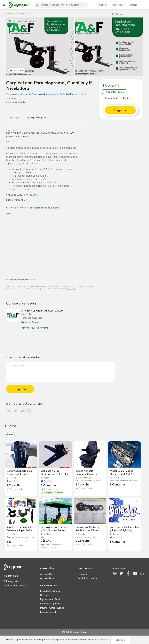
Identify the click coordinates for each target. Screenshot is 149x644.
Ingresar (133, 5)
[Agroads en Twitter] (121, 573)
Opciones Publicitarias (15, 585)
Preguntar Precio (115, 92)
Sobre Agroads (11, 581)
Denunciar (71, 289)
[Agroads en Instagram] (115, 573)
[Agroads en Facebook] (128, 574)
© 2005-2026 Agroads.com (74, 632)
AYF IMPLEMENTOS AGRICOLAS (43, 311)
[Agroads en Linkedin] (142, 573)
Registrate (118, 14)
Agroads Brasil (47, 574)
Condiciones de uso (87, 578)
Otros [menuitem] (10, 435)
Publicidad (117, 5)
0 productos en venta (37, 328)
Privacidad (82, 574)
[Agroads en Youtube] (135, 573)
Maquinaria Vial (48, 612)
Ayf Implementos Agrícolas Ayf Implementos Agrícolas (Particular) (47, 94)
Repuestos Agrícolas (51, 603)
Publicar (102, 5)
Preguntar (120, 110)
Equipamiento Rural (50, 599)
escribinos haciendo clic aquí (45, 208)
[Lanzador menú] (4, 5)
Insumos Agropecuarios (52, 608)
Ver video (16, 71)
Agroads (10, 13)
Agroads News (48, 578)
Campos (44, 595)
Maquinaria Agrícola (50, 591)
